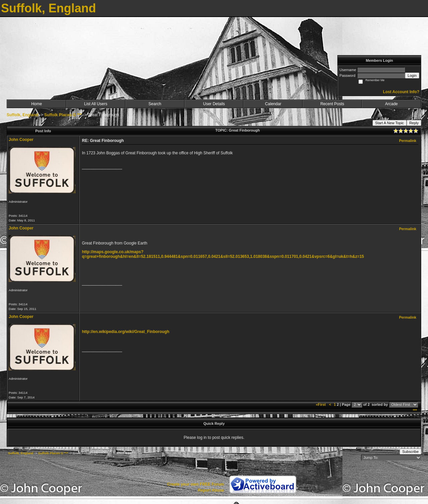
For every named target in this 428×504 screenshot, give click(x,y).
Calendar (273, 104)
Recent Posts (332, 104)
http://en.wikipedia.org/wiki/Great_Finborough (126, 332)
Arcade (392, 104)
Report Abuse (211, 490)
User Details (214, 104)
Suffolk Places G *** (63, 115)
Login (412, 75)
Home (36, 104)
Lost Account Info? (401, 92)
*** (415, 410)
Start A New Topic (390, 123)
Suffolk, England (23, 115)
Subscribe (410, 452)
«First (321, 404)
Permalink (408, 141)
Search (155, 104)
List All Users (96, 104)
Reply (414, 123)
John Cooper (21, 140)
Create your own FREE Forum (196, 484)
